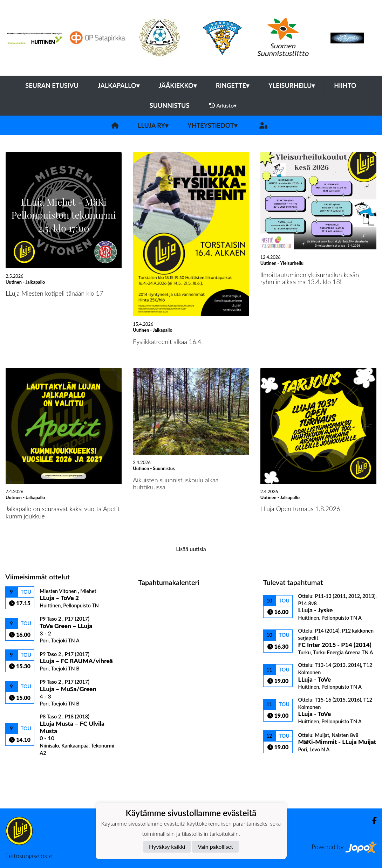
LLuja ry (153, 125)
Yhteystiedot (212, 125)
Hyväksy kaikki (167, 846)
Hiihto (345, 85)
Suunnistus (170, 105)
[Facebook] (372, 821)
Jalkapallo (119, 85)
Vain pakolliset (215, 846)
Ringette (233, 85)
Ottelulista (23, 768)
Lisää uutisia (191, 549)
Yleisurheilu (292, 85)
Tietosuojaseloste (29, 856)
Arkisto (223, 105)
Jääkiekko (178, 85)
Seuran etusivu (52, 85)
